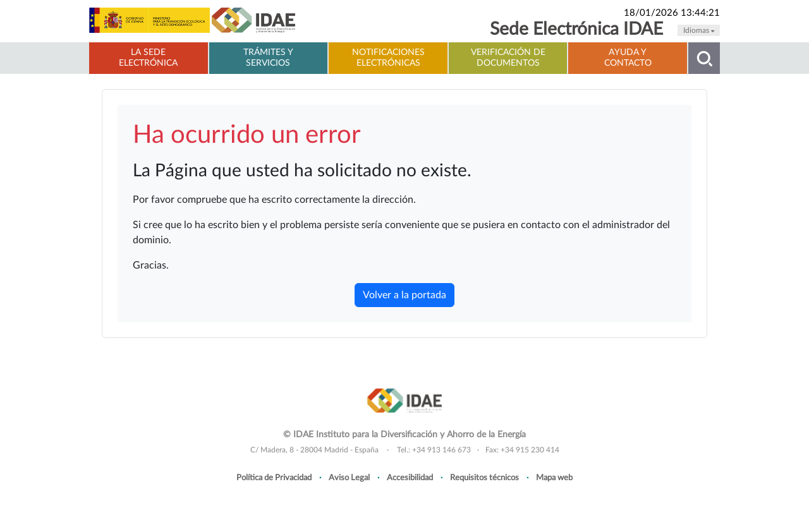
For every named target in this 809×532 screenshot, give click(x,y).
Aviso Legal (349, 478)
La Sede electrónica (148, 58)
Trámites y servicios (268, 58)
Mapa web (554, 478)
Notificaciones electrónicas (388, 58)
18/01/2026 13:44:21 (672, 13)
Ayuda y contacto (628, 58)
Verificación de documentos (508, 58)
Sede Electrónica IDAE (576, 29)
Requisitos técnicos (484, 478)
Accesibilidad (410, 478)
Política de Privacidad (274, 478)
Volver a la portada (404, 295)
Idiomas (699, 30)
